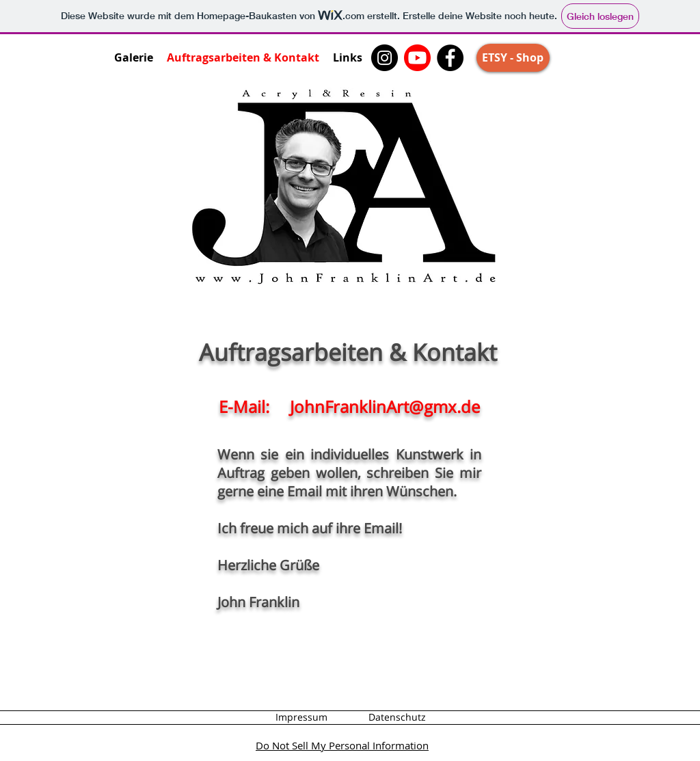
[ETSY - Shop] (513, 58)
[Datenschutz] (397, 717)
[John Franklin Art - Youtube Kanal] (417, 58)
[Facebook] (450, 58)
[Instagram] (385, 58)
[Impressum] (301, 717)
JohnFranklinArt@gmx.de (385, 406)
